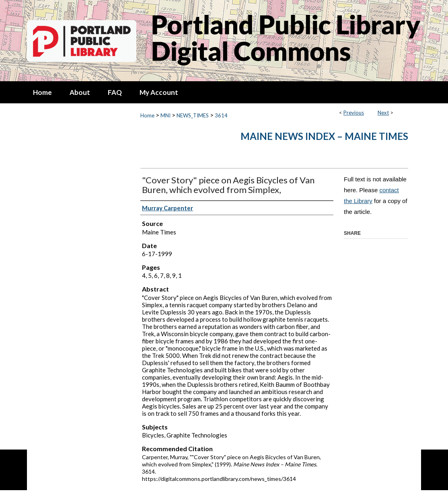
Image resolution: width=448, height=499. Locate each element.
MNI (165, 115)
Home (147, 115)
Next (383, 113)
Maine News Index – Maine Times (324, 136)
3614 (221, 115)
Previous (354, 113)
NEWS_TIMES (193, 115)
